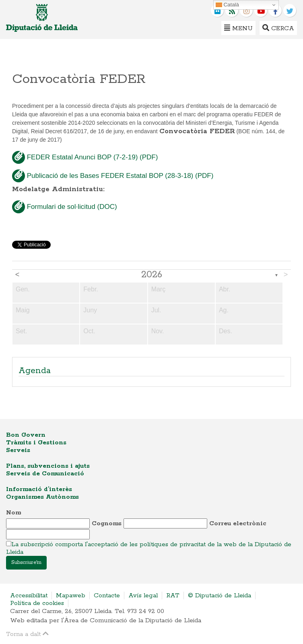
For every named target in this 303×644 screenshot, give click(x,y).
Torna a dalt (27, 634)
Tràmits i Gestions (36, 443)
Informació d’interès (39, 489)
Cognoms (107, 523)
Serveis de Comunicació (45, 474)
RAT (173, 595)
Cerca (278, 28)
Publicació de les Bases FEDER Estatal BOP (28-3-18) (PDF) (113, 176)
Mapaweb (71, 595)
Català (227, 5)
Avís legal (143, 595)
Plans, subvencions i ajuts (48, 466)
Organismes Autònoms (42, 497)
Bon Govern (26, 435)
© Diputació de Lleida (220, 595)
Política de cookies (37, 603)
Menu (238, 28)
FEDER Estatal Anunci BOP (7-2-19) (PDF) (85, 157)
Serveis (18, 450)
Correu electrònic (238, 523)
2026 (152, 275)
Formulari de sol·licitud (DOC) (65, 207)
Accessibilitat (29, 595)
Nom (13, 513)
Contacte (107, 595)
